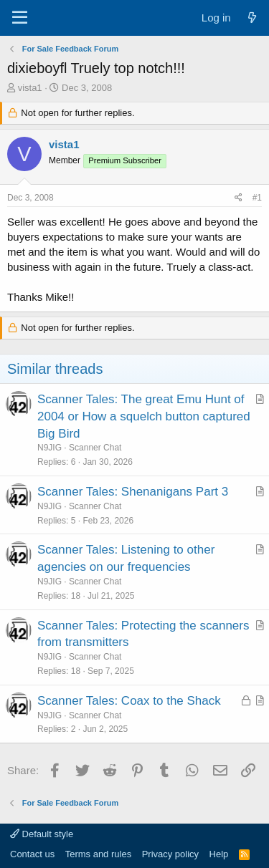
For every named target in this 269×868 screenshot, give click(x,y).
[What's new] (252, 18)
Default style (42, 834)
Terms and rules (98, 854)
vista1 (30, 88)
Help (219, 854)
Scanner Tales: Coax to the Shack (129, 701)
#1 (257, 198)
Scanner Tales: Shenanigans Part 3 (133, 492)
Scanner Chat (95, 448)
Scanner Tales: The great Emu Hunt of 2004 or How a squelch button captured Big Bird (144, 416)
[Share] (239, 198)
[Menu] (20, 18)
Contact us (32, 854)
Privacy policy (170, 854)
